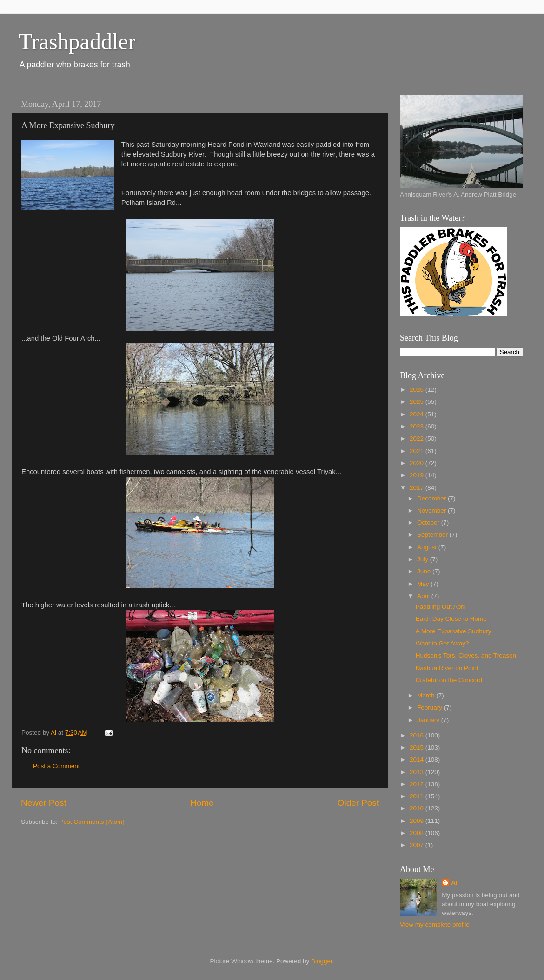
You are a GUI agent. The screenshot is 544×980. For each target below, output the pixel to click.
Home (202, 803)
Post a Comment (56, 766)
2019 (418, 475)
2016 (418, 735)
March (427, 695)
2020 (418, 463)
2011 (418, 796)
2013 (418, 772)
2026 (418, 390)
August (428, 547)
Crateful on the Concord (449, 680)
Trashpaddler (77, 42)
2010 (418, 808)
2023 (418, 426)
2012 (418, 784)
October (429, 523)
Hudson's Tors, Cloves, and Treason (466, 655)
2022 (418, 438)
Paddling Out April (441, 607)
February (431, 707)
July (424, 559)
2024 (418, 414)
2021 (418, 451)
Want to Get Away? (442, 643)
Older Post (358, 803)
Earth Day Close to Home (451, 619)
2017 (418, 488)
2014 (418, 760)
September (433, 535)
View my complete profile (435, 924)
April (424, 596)
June (425, 571)
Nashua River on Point (447, 668)
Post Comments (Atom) (92, 822)
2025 (418, 402)
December (432, 498)
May (424, 584)
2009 (418, 821)
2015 (418, 747)
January (429, 720)
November (432, 510)
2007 (418, 845)
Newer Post (44, 803)
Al (454, 883)
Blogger (322, 961)
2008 (418, 833)
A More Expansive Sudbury (454, 631)
